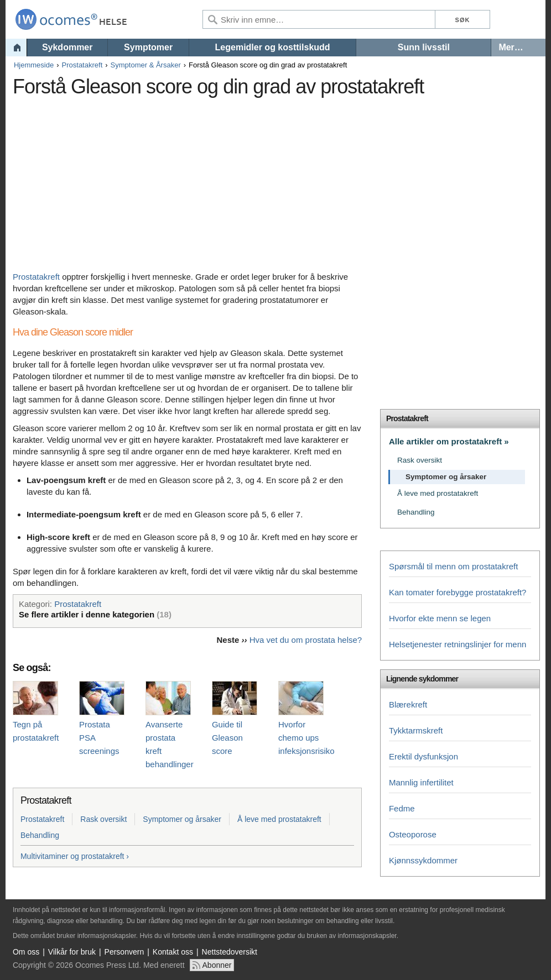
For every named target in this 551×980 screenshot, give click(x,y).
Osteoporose (413, 834)
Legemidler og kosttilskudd (273, 47)
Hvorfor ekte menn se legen (440, 618)
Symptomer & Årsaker (146, 65)
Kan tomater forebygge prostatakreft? (458, 592)
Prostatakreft (82, 65)
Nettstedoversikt (230, 952)
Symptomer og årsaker (182, 819)
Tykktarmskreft (416, 730)
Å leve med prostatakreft (279, 819)
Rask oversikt (103, 819)
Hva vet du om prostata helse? (306, 640)
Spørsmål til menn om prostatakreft (453, 566)
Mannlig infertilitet (421, 782)
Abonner (217, 965)
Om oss (26, 952)
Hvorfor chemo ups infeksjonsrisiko (306, 738)
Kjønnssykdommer (423, 860)
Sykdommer (67, 47)
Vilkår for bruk (72, 952)
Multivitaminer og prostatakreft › (75, 856)
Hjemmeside (34, 65)
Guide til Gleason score (227, 738)
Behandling (40, 835)
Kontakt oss (173, 952)
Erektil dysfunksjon (423, 756)
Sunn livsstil (424, 47)
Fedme (402, 808)
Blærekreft (408, 704)
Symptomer (148, 47)
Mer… (511, 47)
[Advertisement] (215, 180)
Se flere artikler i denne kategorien (95, 615)
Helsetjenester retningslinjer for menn (458, 644)
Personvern (124, 952)
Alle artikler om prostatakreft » (449, 441)
